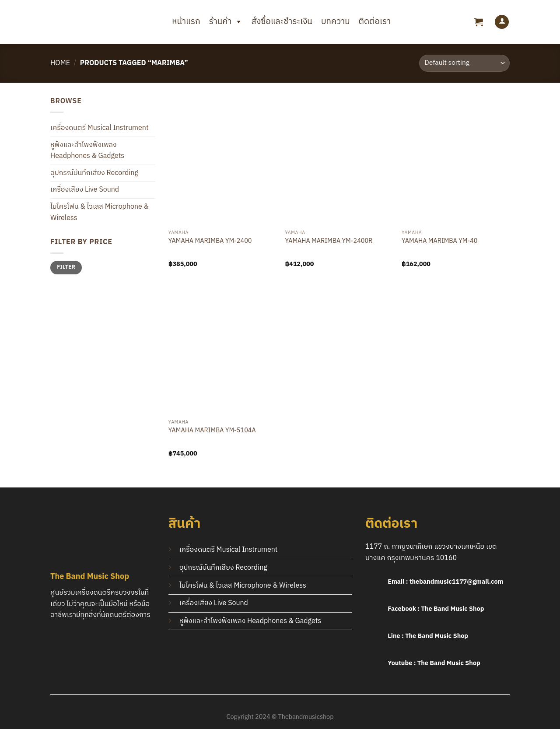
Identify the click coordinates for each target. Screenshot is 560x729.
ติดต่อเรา (374, 22)
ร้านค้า (226, 22)
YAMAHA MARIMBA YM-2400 (210, 242)
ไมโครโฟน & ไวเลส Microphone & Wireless (100, 212)
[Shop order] (464, 63)
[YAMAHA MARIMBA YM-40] (456, 161)
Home (60, 63)
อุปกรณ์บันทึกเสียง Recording (94, 173)
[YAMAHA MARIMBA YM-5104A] (222, 350)
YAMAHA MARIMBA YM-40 (439, 242)
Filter (66, 267)
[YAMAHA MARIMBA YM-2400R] (339, 161)
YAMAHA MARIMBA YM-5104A (212, 431)
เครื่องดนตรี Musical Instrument (100, 128)
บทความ (336, 22)
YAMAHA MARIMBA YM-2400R (329, 242)
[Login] (502, 22)
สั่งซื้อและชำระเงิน (282, 22)
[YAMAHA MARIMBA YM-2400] (222, 161)
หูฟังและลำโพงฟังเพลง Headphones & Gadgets (87, 151)
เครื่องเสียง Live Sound (85, 190)
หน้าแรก (186, 22)
